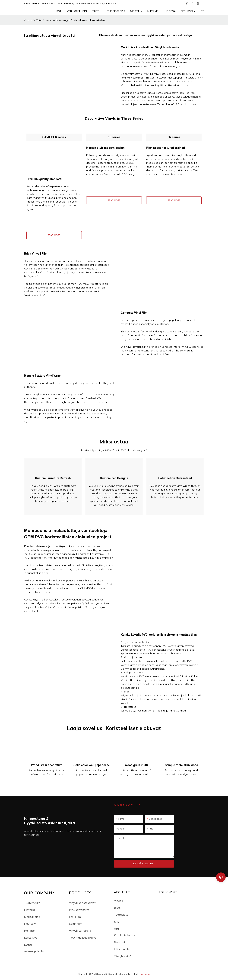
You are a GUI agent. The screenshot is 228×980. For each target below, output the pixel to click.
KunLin (28, 20)
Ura (116, 929)
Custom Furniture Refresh (53, 478)
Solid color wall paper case (92, 766)
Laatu (28, 945)
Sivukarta (145, 974)
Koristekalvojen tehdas (38, 592)
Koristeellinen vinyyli (58, 20)
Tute (39, 20)
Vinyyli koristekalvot (82, 903)
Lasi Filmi (75, 917)
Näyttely (30, 924)
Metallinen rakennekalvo (89, 20)
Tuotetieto (121, 915)
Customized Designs (114, 478)
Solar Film (76, 924)
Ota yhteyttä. (123, 957)
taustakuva (146, 662)
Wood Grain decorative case (47, 766)
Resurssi (119, 943)
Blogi (117, 908)
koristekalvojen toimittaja (49, 547)
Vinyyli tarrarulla (80, 931)
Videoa (119, 901)
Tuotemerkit (32, 903)
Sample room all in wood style (181, 766)
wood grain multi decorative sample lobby (136, 766)
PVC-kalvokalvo (79, 910)
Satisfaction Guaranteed (175, 478)
